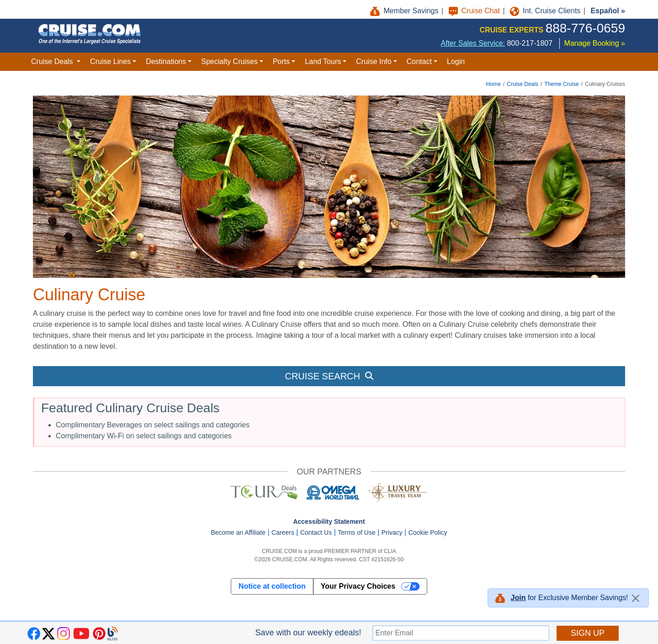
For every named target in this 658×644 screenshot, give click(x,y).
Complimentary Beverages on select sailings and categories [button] (153, 425)
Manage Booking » (595, 43)
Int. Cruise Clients (546, 11)
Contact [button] (419, 61)
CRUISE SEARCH (329, 376)
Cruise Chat (475, 11)
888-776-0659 (585, 28)
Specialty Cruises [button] (229, 61)
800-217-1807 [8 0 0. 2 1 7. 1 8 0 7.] (530, 43)
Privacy (392, 532)
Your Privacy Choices (358, 586)
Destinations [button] (166, 61)
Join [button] (518, 598)
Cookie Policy (428, 532)
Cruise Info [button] (374, 61)
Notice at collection (272, 586)
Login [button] (456, 61)
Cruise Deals (523, 84)
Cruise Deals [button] (53, 61)
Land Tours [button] (323, 61)
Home (493, 84)
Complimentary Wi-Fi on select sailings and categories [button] (144, 436)
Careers (283, 532)
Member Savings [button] (405, 11)
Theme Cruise (561, 84)
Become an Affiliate (238, 532)
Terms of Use (356, 532)
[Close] (636, 598)
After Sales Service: (473, 43)
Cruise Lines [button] (110, 61)
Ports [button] (281, 61)
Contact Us (316, 532)
